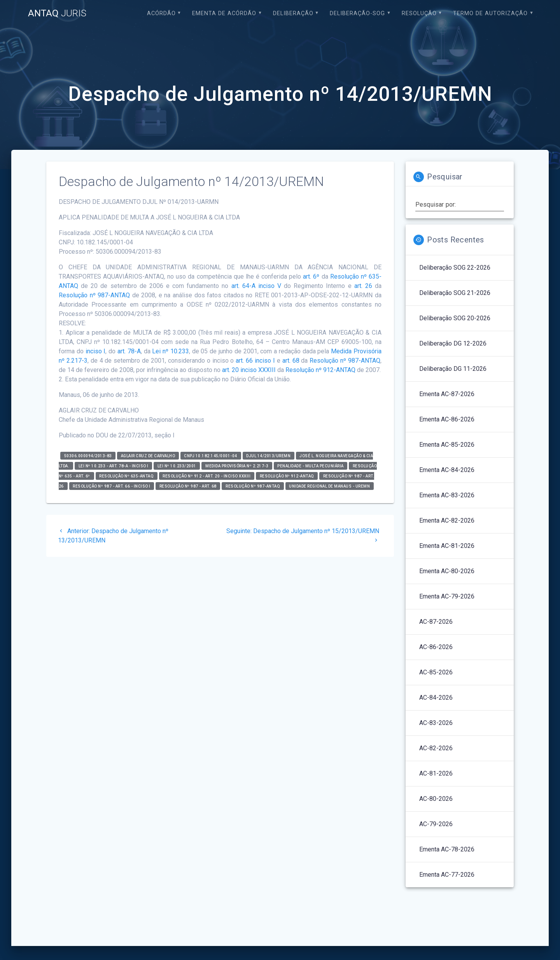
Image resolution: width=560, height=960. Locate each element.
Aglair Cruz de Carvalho (148, 455)
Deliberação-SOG (357, 13)
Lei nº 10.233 (171, 351)
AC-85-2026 (436, 672)
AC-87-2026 (436, 622)
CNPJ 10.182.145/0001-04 (211, 455)
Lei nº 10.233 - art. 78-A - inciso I (114, 466)
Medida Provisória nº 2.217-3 (237, 466)
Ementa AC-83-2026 (447, 495)
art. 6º (311, 276)
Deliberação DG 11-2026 (453, 369)
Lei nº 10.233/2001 (177, 466)
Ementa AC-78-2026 (447, 849)
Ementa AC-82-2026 (447, 520)
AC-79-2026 (436, 824)
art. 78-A (129, 351)
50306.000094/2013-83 (88, 455)
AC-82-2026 (436, 748)
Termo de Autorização (490, 13)
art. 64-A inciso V (256, 286)
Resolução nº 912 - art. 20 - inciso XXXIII (206, 476)
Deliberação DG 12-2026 (453, 343)
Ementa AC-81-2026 (447, 546)
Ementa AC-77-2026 (447, 875)
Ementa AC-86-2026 (447, 419)
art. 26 (363, 286)
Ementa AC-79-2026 (447, 596)
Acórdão (161, 13)
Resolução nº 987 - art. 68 (188, 486)
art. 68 (291, 361)
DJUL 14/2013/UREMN (268, 455)
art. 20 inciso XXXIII (249, 370)
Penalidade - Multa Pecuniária (311, 466)
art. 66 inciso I (255, 361)
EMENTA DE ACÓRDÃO (224, 13)
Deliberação (293, 13)
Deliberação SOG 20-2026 (455, 318)
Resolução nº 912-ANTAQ (320, 370)
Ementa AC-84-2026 (447, 470)
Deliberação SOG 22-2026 (455, 268)
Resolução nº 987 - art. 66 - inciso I (112, 486)
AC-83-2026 (436, 723)
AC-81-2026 (436, 773)
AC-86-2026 (436, 647)
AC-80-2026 (436, 799)
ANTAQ (57, 13)
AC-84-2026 (436, 698)
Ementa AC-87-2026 (447, 394)
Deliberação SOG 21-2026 (455, 293)
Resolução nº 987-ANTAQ (94, 295)
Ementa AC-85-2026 (447, 445)
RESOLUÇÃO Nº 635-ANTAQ (126, 476)
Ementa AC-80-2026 (447, 571)
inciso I (96, 351)
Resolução (419, 13)
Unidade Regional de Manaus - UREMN (329, 486)
